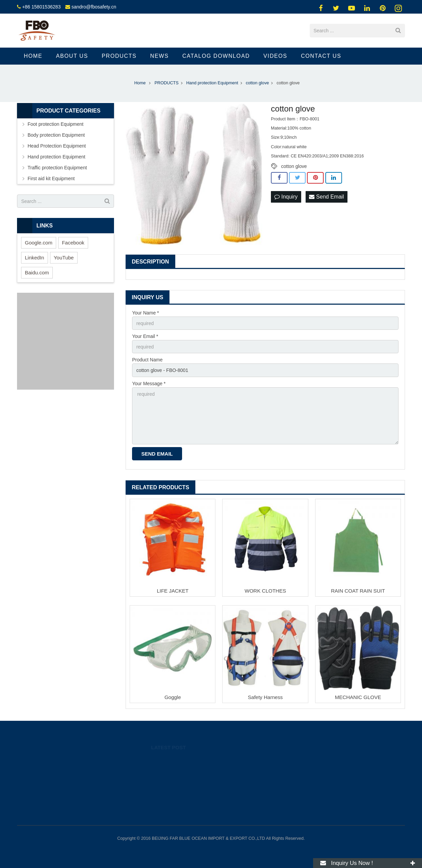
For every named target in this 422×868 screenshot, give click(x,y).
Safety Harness (265, 697)
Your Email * (145, 336)
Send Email (326, 197)
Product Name (147, 360)
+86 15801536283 (41, 7)
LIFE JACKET (173, 591)
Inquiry (286, 197)
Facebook (73, 243)
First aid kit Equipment (51, 178)
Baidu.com (37, 273)
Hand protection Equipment (56, 157)
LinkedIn (35, 258)
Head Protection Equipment (57, 146)
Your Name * (145, 313)
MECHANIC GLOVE (358, 697)
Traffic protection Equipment (57, 168)
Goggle (173, 697)
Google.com (39, 243)
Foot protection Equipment (55, 124)
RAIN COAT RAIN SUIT (358, 591)
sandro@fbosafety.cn (94, 7)
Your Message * (149, 384)
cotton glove (294, 166)
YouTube (64, 258)
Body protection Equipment (56, 135)
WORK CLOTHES (265, 591)
